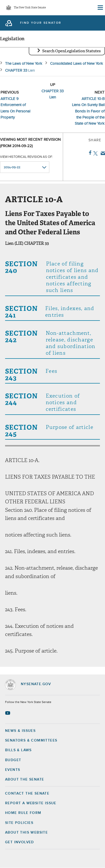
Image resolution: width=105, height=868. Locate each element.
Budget (13, 760)
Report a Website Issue (31, 803)
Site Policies (19, 823)
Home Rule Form (23, 813)
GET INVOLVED (20, 842)
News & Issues (20, 731)
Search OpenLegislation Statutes (71, 51)
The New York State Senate (30, 8)
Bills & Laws (18, 750)
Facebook (89, 153)
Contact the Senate (27, 794)
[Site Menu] (100, 8)
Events (13, 770)
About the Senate (25, 780)
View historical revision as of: (26, 157)
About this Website (26, 833)
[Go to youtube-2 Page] (8, 713)
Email (102, 153)
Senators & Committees (31, 741)
